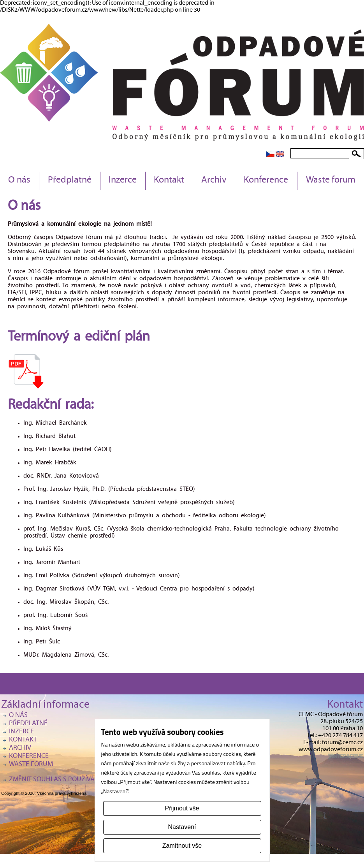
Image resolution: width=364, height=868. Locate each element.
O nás (19, 181)
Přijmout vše (182, 808)
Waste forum (331, 181)
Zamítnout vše (182, 846)
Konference (266, 181)
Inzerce (123, 181)
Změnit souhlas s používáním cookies (71, 780)
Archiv (214, 181)
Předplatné (70, 181)
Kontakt (169, 181)
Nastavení (182, 827)
